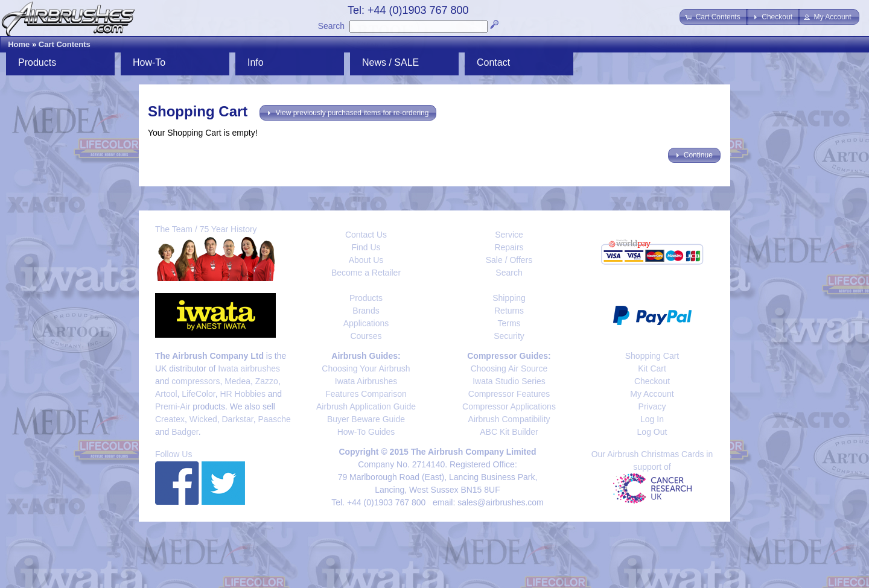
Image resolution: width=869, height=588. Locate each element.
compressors (196, 381)
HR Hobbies (242, 394)
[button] (714, 17)
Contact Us (366, 235)
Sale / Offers (509, 260)
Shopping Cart (652, 356)
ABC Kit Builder (509, 432)
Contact (493, 62)
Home (19, 44)
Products (37, 62)
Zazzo (267, 381)
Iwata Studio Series (509, 381)
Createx (170, 419)
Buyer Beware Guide (366, 419)
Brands (366, 311)
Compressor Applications (509, 406)
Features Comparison (366, 394)
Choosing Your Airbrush (366, 368)
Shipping (509, 298)
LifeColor (198, 394)
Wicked (203, 419)
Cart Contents (65, 44)
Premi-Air (173, 406)
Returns (509, 311)
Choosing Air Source (509, 368)
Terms (509, 323)
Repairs (509, 247)
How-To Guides (366, 432)
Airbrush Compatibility (509, 419)
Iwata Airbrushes (366, 381)
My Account (652, 394)
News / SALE (390, 62)
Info (256, 62)
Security (509, 336)
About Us (366, 260)
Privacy (652, 406)
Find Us (366, 247)
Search (331, 26)
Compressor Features (509, 394)
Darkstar (238, 419)
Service (509, 235)
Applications (366, 323)
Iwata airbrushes (249, 368)
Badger (185, 432)
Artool (166, 394)
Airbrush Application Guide (366, 406)
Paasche (274, 419)
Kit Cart (652, 368)
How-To (149, 62)
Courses (366, 336)
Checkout (652, 381)
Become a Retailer (366, 273)
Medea (237, 381)
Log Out (652, 432)
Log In (652, 419)
